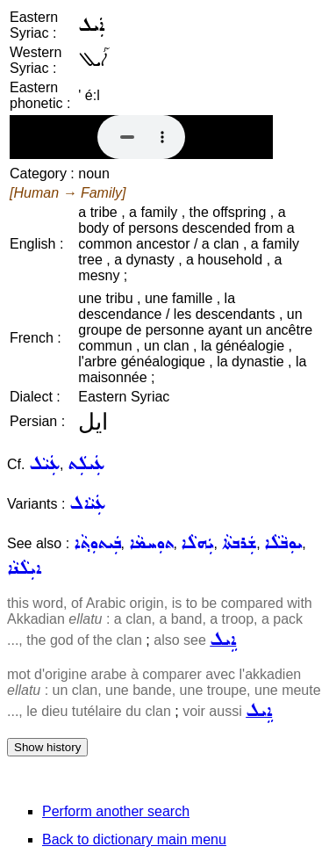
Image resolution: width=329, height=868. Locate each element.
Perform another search (116, 811)
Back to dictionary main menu (134, 839)
